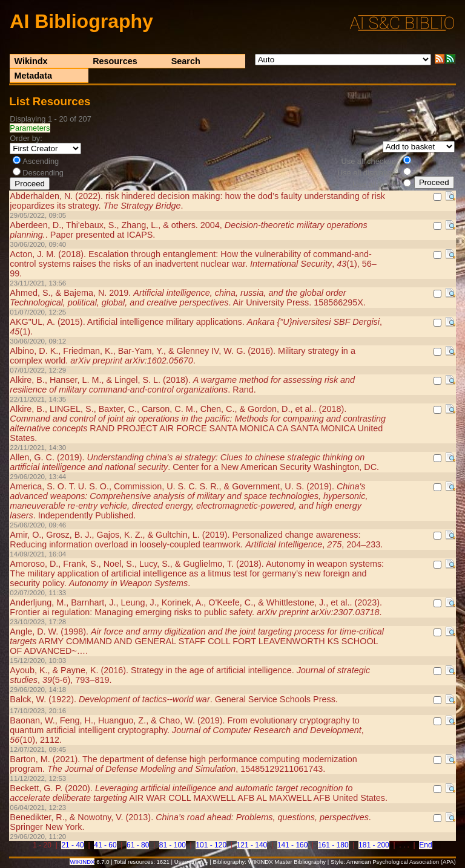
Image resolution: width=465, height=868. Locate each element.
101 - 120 (211, 845)
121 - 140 (252, 845)
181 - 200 (374, 845)
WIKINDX (82, 862)
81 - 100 (173, 845)
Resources (115, 61)
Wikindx (31, 61)
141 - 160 (293, 845)
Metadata (33, 76)
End (425, 845)
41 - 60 (105, 845)
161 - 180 (333, 845)
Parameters (30, 128)
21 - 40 (72, 845)
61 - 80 (138, 845)
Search (186, 61)
